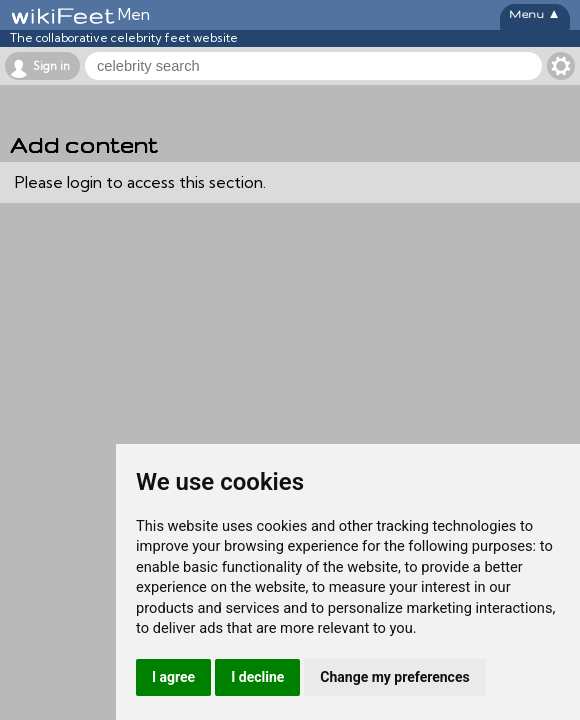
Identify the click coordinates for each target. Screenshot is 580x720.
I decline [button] (257, 677)
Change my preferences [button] (394, 677)
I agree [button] (173, 677)
